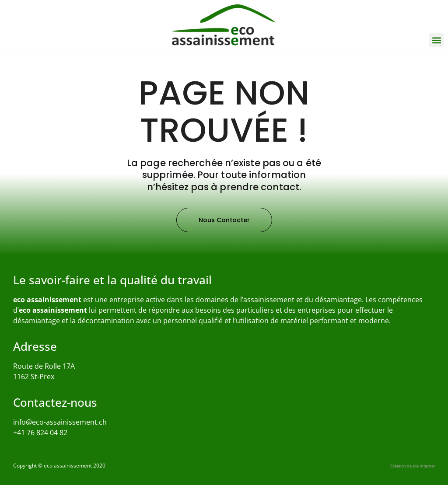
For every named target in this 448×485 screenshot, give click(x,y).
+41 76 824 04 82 (40, 433)
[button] (436, 40)
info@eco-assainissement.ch (60, 422)
